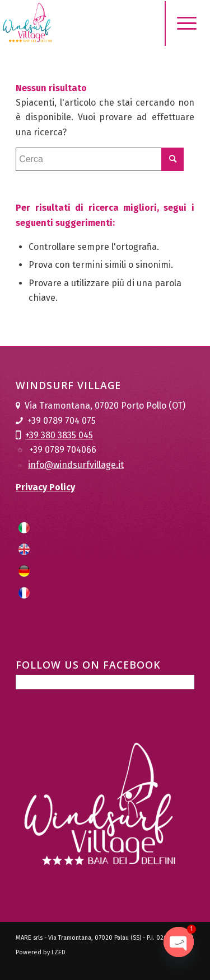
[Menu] (178, 23)
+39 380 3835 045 (59, 435)
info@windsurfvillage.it (76, 465)
